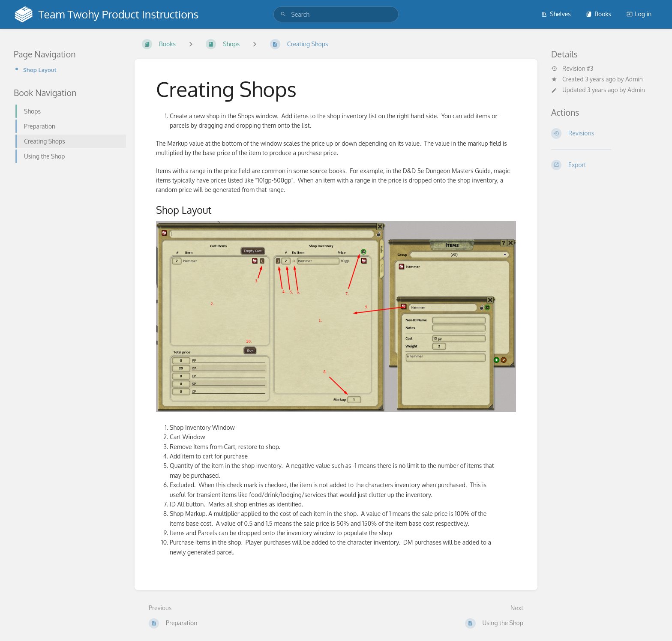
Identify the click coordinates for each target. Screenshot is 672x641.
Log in (639, 14)
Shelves (556, 14)
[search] (336, 14)
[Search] (283, 14)
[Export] (605, 165)
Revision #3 (572, 69)
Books (598, 14)
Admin (634, 79)
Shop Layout (40, 70)
